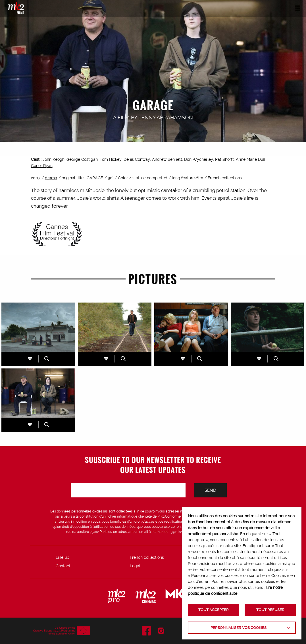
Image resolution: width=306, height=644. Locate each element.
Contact (63, 566)
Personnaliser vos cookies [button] (239, 628)
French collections (147, 557)
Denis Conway (137, 159)
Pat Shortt (224, 159)
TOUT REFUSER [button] (270, 610)
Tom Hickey (111, 159)
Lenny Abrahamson (166, 117)
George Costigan (82, 159)
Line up (63, 557)
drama (51, 178)
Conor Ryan (42, 166)
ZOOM (47, 359)
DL (30, 359)
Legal (135, 566)
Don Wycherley (199, 159)
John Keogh (54, 159)
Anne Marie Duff (251, 159)
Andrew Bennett (167, 159)
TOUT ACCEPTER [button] (214, 610)
